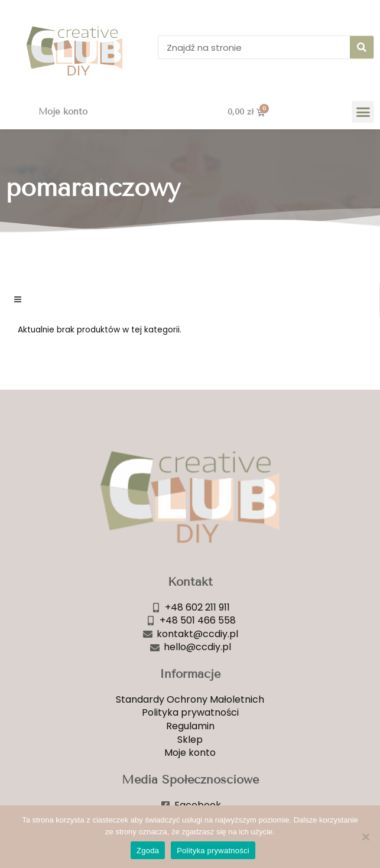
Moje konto (63, 112)
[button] (363, 112)
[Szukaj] (362, 47)
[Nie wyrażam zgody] (365, 837)
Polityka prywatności (213, 851)
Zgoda (148, 851)
